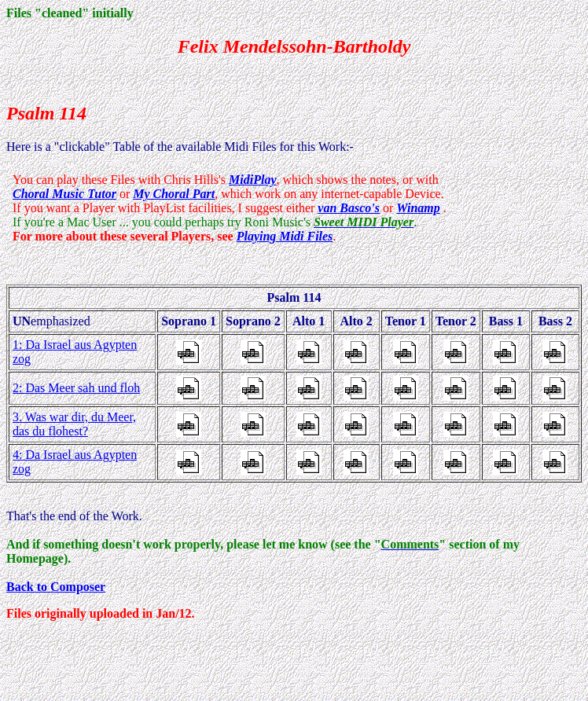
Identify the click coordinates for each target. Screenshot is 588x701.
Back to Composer (56, 587)
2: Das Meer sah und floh (76, 388)
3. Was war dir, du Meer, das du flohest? (74, 424)
